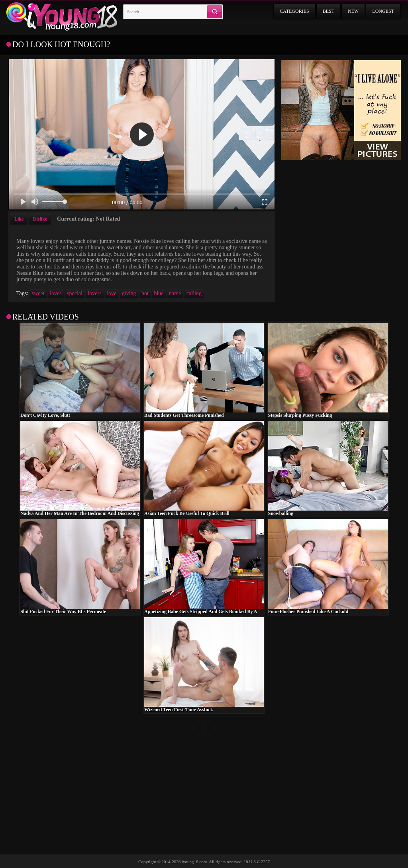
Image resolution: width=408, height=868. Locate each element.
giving (129, 293)
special (75, 293)
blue (159, 293)
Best (329, 11)
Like (19, 219)
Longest (383, 11)
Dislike (40, 219)
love (112, 293)
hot (145, 293)
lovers (94, 293)
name (175, 293)
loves (56, 293)
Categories (294, 11)
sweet (38, 293)
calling (194, 293)
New (353, 11)
